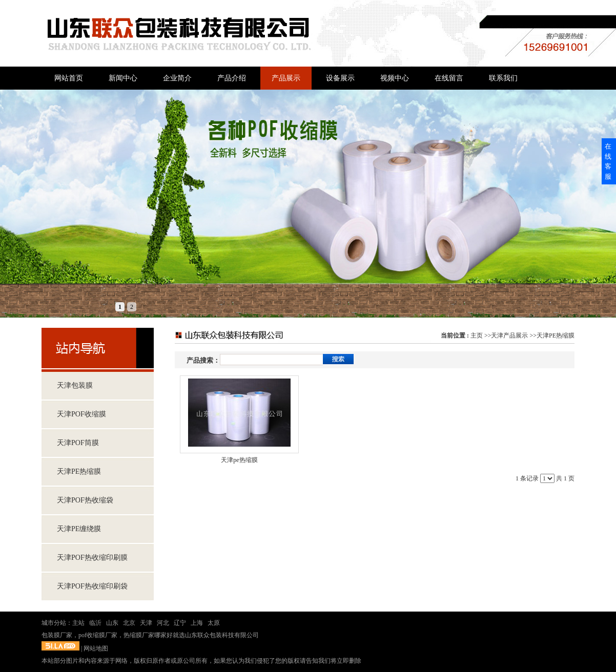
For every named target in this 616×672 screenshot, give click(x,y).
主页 (477, 335)
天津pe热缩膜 (239, 460)
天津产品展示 (509, 335)
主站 (78, 623)
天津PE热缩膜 (556, 335)
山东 (112, 623)
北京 (129, 623)
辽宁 (180, 623)
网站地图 (96, 648)
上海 (197, 623)
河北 (163, 623)
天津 (146, 623)
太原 (214, 623)
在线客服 (608, 161)
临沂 (95, 623)
